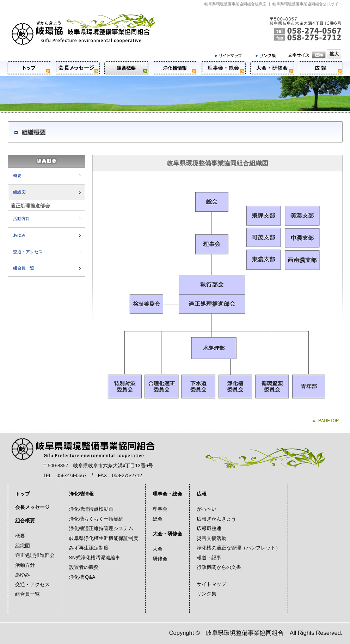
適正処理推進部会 (35, 555)
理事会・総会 (167, 494)
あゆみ (19, 235)
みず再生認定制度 (89, 548)
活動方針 (22, 219)
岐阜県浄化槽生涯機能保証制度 (104, 538)
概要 (17, 176)
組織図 (19, 192)
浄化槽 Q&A (82, 577)
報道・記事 (209, 558)
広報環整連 (209, 528)
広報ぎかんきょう (216, 519)
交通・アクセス (28, 252)
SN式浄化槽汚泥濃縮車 (95, 558)
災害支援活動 (211, 538)
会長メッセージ (32, 507)
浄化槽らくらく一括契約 (96, 519)
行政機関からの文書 (219, 567)
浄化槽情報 (81, 494)
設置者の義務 (84, 567)
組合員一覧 (24, 268)
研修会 (160, 559)
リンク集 (207, 594)
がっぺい (207, 509)
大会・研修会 (167, 534)
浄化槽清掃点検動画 (91, 509)
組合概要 (25, 521)
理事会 (160, 509)
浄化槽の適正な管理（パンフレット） (239, 548)
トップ (23, 494)
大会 (158, 549)
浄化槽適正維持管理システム (101, 528)
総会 (158, 519)
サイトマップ (211, 584)
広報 (202, 494)
